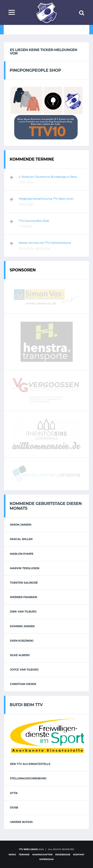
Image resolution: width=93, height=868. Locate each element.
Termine (24, 854)
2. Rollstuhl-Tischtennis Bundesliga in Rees (48, 177)
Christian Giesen (23, 684)
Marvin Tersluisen (25, 568)
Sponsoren (23, 270)
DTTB (14, 793)
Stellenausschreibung (28, 778)
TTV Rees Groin (28, 849)
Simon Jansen (21, 525)
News (12, 854)
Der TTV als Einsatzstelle (30, 764)
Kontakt (79, 854)
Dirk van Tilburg (23, 612)
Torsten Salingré (24, 583)
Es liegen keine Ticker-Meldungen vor (44, 52)
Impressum (47, 859)
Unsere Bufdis (21, 822)
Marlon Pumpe (22, 554)
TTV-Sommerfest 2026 (34, 221)
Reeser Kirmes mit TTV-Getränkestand (45, 243)
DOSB (14, 807)
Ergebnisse (63, 854)
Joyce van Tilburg (24, 670)
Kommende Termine (32, 159)
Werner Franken (23, 597)
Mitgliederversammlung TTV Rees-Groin (46, 199)
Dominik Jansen (22, 626)
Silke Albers (20, 655)
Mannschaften (42, 854)
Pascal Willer (21, 539)
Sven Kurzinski (22, 641)
